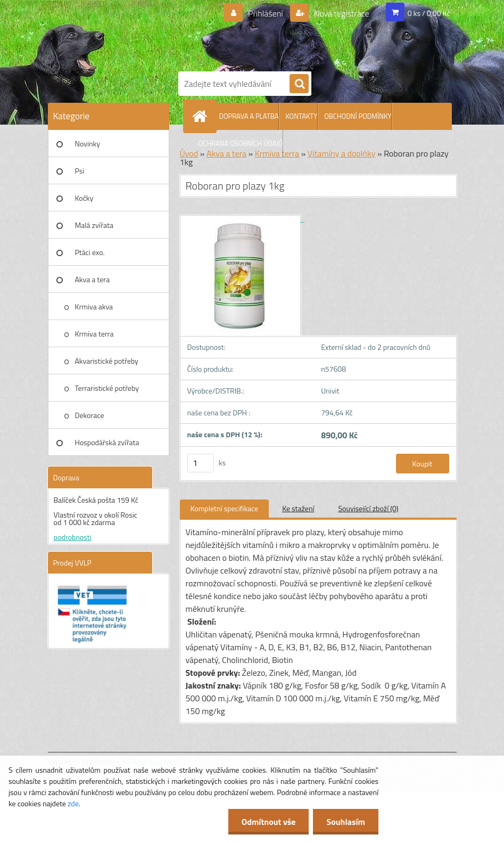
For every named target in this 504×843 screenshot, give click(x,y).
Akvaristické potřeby (107, 361)
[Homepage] (202, 116)
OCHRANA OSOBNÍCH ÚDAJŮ (241, 143)
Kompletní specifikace (225, 508)
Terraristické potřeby (107, 388)
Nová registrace (341, 13)
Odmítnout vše (269, 822)
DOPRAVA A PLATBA (249, 116)
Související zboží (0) (369, 508)
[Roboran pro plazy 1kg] (242, 219)
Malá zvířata (94, 225)
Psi (80, 171)
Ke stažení (298, 508)
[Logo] (314, 34)
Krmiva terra (94, 334)
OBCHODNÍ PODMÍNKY (358, 116)
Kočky (84, 198)
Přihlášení (265, 13)
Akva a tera (93, 279)
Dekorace (90, 415)
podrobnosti (73, 537)
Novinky (88, 144)
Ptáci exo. (90, 252)
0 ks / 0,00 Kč (429, 13)
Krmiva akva (94, 306)
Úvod (189, 153)
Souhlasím (346, 822)
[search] (299, 84)
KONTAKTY (301, 116)
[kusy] (201, 463)
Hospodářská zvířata (107, 442)
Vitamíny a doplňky (342, 153)
